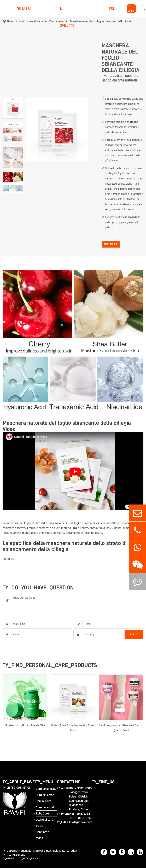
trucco (40, 826)
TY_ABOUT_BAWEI (19, 782)
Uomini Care (43, 801)
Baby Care (42, 814)
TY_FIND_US (103, 782)
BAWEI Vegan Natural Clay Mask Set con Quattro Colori (121, 728)
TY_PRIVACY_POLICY (29, 859)
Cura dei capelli (45, 807)
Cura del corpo (45, 795)
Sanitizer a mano (43, 835)
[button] (13, 99)
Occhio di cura (44, 820)
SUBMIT (134, 635)
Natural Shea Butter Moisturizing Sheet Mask (73, 728)
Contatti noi (111, 244)
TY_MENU (45, 782)
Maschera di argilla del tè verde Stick (25, 725)
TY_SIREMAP (9, 859)
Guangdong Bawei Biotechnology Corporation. (49, 851)
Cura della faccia (46, 789)
